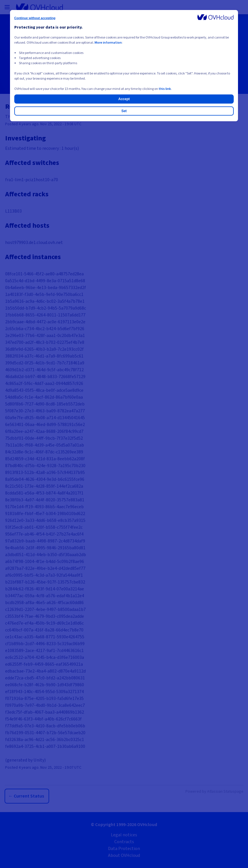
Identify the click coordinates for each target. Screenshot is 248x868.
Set (124, 111)
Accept (124, 99)
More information (108, 43)
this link (165, 89)
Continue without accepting (35, 18)
